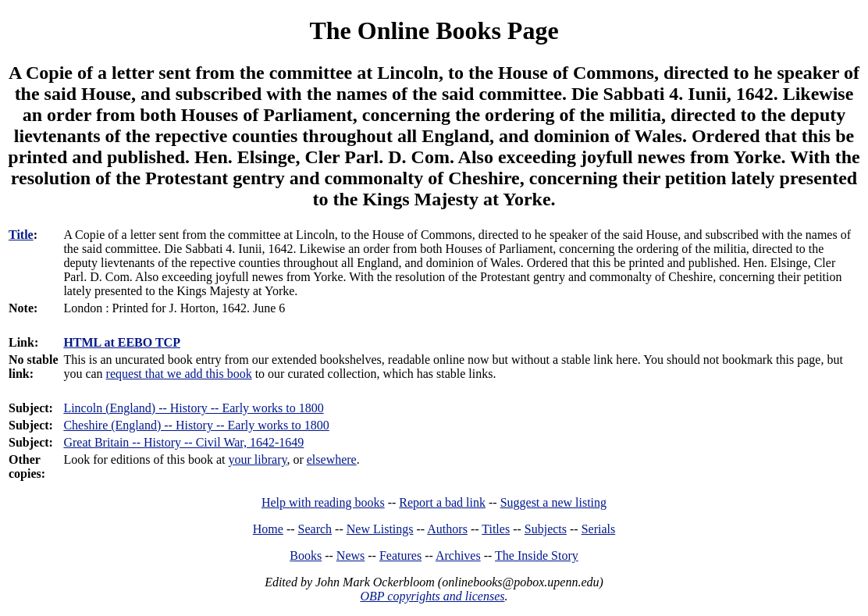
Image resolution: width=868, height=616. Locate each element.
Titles (496, 529)
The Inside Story (537, 555)
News (350, 555)
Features (400, 555)
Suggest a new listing (553, 502)
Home (268, 529)
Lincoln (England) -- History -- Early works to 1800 (193, 408)
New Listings (380, 529)
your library (257, 459)
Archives (458, 555)
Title (21, 235)
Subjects (546, 529)
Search (315, 529)
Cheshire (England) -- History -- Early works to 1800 (196, 425)
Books (306, 555)
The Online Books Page (434, 30)
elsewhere (332, 459)
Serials (599, 529)
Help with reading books (323, 502)
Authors (447, 529)
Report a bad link (442, 502)
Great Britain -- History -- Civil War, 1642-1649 (183, 442)
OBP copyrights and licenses (432, 596)
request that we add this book (179, 374)
